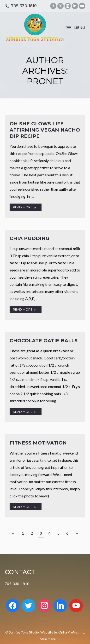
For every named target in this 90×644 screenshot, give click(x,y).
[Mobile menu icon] (75, 28)
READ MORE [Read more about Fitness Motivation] (24, 507)
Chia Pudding (30, 238)
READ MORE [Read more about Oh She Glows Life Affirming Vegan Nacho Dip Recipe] (24, 207)
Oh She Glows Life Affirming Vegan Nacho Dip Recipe (45, 130)
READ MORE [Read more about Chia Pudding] (24, 309)
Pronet (45, 81)
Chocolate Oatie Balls (44, 341)
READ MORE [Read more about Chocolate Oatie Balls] (24, 412)
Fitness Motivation (38, 443)
